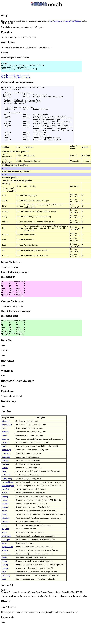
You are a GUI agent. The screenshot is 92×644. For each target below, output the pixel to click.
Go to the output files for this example (16, 79)
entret (4, 466)
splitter (5, 577)
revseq (4, 545)
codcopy (5, 451)
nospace (5, 527)
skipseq (5, 570)
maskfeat (5, 509)
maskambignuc (8, 502)
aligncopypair (7, 444)
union (4, 592)
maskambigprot (8, 505)
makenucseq (7, 495)
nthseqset (6, 538)
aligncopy (6, 441)
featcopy (5, 480)
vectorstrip (6, 595)
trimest (5, 581)
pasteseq (5, 541)
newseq (5, 516)
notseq (4, 530)
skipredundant (7, 566)
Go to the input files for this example (15, 77)
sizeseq (5, 563)
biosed (4, 448)
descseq (5, 462)
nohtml (5, 520)
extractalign (6, 469)
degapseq (6, 459)
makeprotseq (7, 498)
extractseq (6, 477)
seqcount (5, 548)
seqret (4, 552)
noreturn (5, 523)
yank (4, 599)
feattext (5, 487)
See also (6, 431)
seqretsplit (6, 559)
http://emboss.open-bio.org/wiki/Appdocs (66, 21)
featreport (6, 484)
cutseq (4, 455)
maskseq (5, 513)
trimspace (6, 588)
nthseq (4, 534)
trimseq (5, 584)
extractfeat (6, 473)
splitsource (6, 574)
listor (4, 491)
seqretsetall (6, 556)
